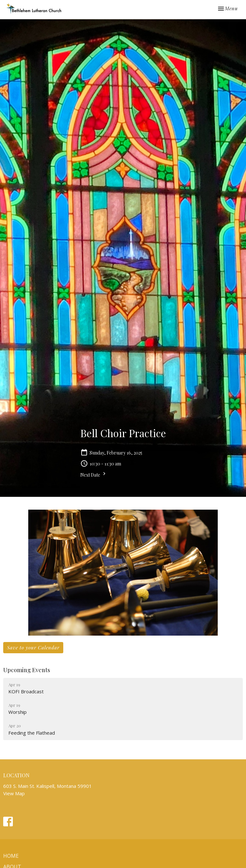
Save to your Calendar (33, 647)
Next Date (94, 474)
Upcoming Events (27, 670)
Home (11, 856)
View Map (14, 793)
